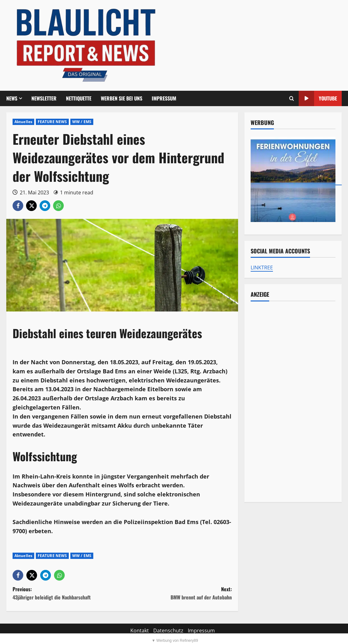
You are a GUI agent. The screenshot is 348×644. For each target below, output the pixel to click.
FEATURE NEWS (52, 122)
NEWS (12, 98)
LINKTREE (262, 268)
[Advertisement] (293, 402)
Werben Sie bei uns (122, 98)
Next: (177, 593)
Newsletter (44, 98)
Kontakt (140, 630)
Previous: (67, 593)
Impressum (164, 98)
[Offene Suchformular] (292, 99)
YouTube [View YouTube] (318, 98)
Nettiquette (79, 98)
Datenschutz (168, 630)
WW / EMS (82, 122)
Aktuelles (23, 122)
